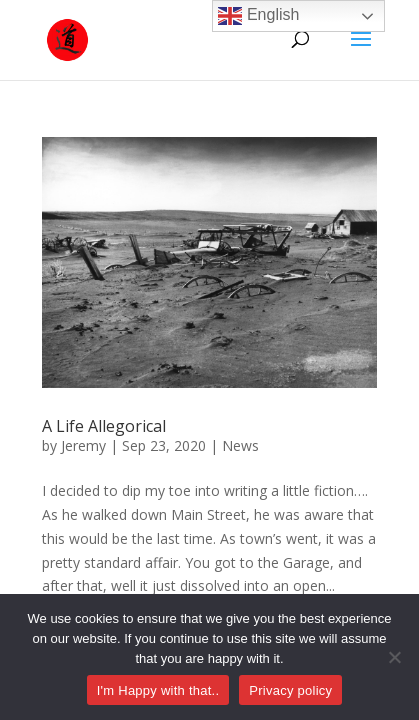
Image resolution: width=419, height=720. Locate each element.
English (258, 16)
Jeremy (83, 445)
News (240, 445)
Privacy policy (290, 690)
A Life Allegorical (104, 426)
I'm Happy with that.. (158, 690)
